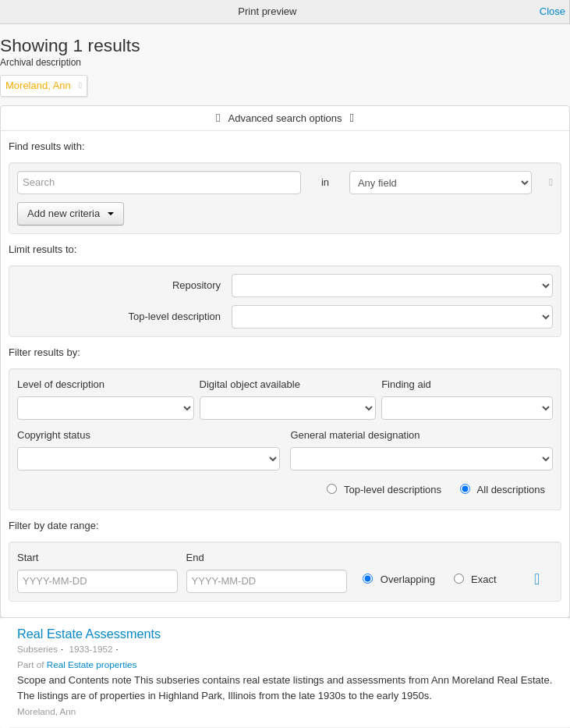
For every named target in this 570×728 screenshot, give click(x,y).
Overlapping (399, 579)
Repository (196, 285)
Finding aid (406, 384)
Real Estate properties (92, 664)
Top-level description (175, 316)
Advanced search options (285, 118)
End (195, 558)
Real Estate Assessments (89, 634)
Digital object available (250, 384)
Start (28, 558)
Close (552, 11)
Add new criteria (71, 213)
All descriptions (503, 490)
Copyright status (54, 435)
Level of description (61, 384)
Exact (475, 579)
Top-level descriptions (384, 490)
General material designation (355, 435)
